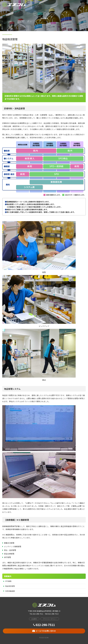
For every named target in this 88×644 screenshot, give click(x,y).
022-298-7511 (44, 625)
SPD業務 (8, 581)
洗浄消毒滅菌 (10, 591)
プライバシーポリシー (50, 619)
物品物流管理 (10, 586)
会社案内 (34, 619)
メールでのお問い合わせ (44, 631)
